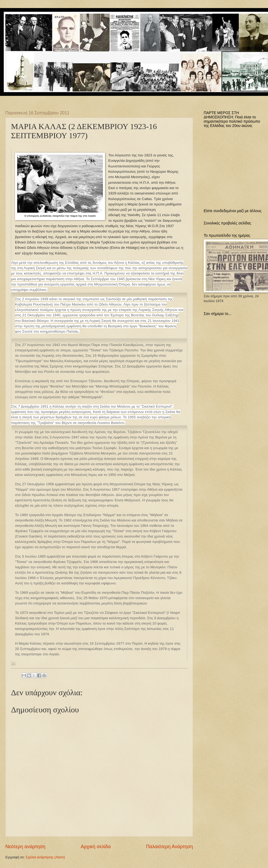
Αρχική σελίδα (96, 847)
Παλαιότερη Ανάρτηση (170, 847)
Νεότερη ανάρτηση (25, 847)
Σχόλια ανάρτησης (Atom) (45, 857)
